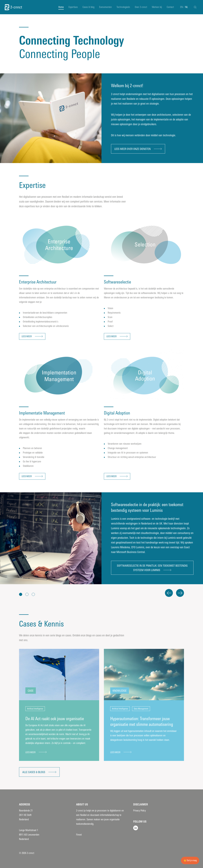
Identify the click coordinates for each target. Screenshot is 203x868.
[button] (21, 594)
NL (187, 7)
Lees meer (27, 336)
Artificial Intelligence (35, 709)
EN (182, 7)
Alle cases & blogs (34, 772)
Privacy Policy (139, 811)
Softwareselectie (118, 282)
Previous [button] (169, 593)
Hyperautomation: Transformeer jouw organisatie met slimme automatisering (142, 722)
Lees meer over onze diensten (133, 149)
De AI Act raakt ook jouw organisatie (55, 719)
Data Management (141, 709)
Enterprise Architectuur (38, 282)
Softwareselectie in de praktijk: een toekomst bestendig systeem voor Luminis (152, 568)
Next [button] (180, 593)
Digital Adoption (117, 413)
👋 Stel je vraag (190, 860)
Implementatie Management (42, 413)
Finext (79, 835)
